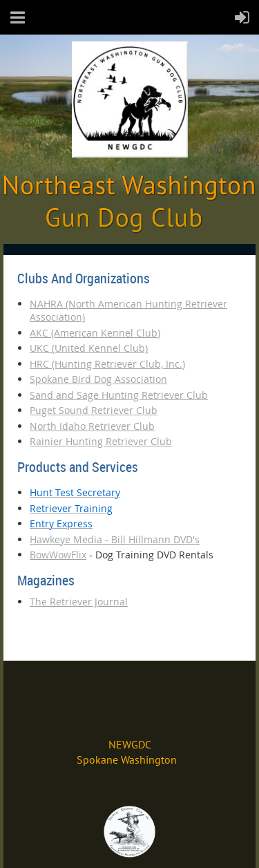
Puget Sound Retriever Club (94, 410)
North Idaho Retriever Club (92, 426)
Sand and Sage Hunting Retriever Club (119, 395)
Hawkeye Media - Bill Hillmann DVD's (115, 539)
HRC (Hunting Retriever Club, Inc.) (107, 364)
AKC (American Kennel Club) (95, 333)
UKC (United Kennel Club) (89, 348)
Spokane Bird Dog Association (98, 379)
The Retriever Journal (79, 602)
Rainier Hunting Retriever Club (101, 441)
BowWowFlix (58, 555)
